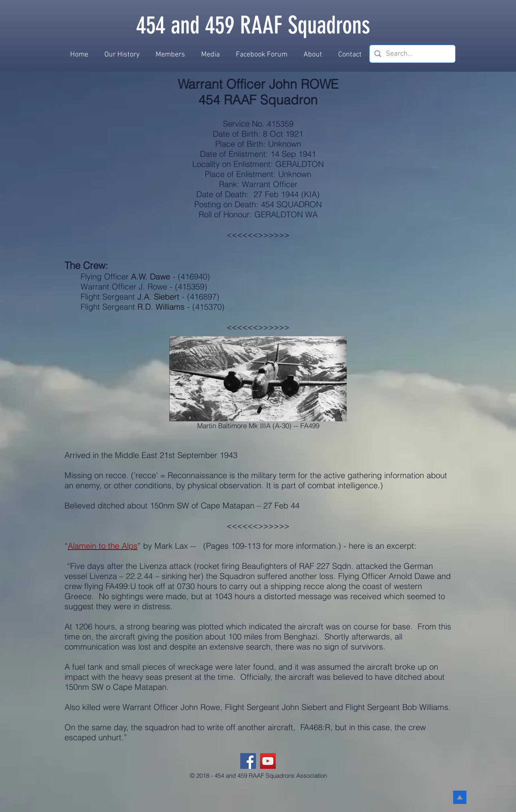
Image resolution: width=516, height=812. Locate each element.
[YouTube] (268, 761)
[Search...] (412, 54)
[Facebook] (248, 761)
